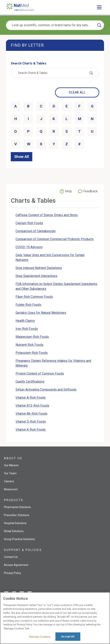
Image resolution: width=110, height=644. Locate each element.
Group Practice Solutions (19, 539)
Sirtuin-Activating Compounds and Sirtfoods (46, 390)
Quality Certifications (30, 382)
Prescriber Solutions (17, 515)
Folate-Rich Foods (28, 305)
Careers (9, 481)
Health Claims (25, 321)
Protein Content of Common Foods (40, 374)
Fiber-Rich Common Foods (34, 297)
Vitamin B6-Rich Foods (31, 414)
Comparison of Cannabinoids (36, 231)
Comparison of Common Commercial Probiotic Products (55, 239)
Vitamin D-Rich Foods (31, 422)
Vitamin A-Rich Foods (31, 398)
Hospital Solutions (15, 523)
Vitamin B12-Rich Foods (32, 406)
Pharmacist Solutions (17, 507)
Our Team (10, 473)
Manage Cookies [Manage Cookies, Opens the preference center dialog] (40, 636)
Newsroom (11, 489)
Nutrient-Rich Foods (29, 345)
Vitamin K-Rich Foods (31, 430)
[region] (55, 618)
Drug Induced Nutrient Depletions (39, 268)
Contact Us (11, 557)
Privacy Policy (13, 573)
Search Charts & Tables (29, 63)
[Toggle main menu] (99, 7)
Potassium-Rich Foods (32, 353)
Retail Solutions (14, 531)
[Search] (99, 25)
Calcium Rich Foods (29, 223)
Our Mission (11, 465)
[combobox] (55, 73)
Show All (22, 157)
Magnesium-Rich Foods (32, 337)
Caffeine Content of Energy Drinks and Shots (47, 215)
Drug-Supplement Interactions (36, 276)
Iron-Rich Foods (27, 329)
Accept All (68, 636)
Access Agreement (16, 565)
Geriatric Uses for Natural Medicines (41, 313)
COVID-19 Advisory (29, 247)
